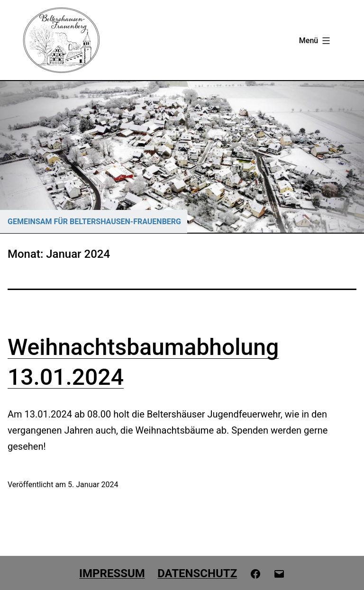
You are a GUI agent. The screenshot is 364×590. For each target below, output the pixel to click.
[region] (182, 157)
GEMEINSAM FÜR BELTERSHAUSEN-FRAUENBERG (94, 222)
